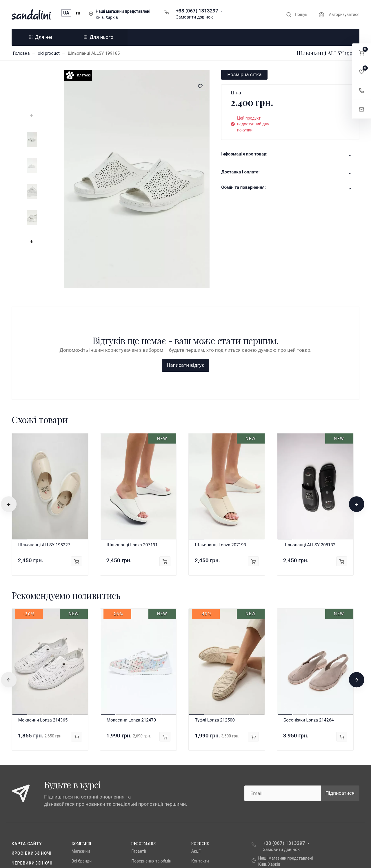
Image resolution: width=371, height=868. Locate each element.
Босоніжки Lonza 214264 (309, 627)
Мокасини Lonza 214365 (43, 627)
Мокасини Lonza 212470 (131, 627)
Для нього (99, 37)
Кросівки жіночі (32, 760)
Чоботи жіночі (29, 779)
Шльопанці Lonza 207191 (132, 451)
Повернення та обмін (151, 768)
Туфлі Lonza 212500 (215, 627)
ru (78, 13)
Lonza (77, 787)
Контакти (200, 768)
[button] (362, 53)
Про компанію (145, 787)
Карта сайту (27, 750)
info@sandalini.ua (279, 780)
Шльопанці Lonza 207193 (221, 451)
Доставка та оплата (150, 796)
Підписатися (340, 700)
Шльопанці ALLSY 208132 (310, 451)
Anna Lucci (81, 777)
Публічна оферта (147, 777)
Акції (196, 758)
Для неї (40, 37)
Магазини (81, 758)
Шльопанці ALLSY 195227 (44, 451)
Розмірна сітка (244, 74)
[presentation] (32, 116)
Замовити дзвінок (194, 17)
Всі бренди (82, 768)
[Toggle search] (297, 15)
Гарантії (139, 758)
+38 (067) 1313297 (197, 11)
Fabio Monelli (83, 796)
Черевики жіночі (32, 770)
